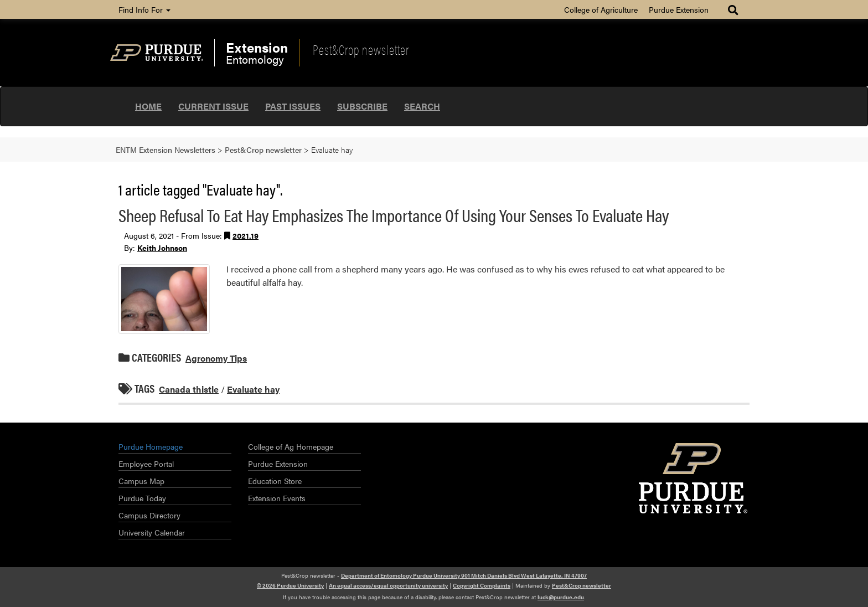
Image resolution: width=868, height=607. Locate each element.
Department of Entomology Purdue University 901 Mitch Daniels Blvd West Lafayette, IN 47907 (464, 575)
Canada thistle (189, 389)
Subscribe (362, 106)
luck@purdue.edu (561, 597)
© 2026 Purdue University (290, 585)
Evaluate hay (253, 389)
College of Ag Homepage (291, 446)
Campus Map (141, 481)
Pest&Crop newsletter (361, 49)
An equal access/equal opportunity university (388, 585)
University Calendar (152, 532)
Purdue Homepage (151, 446)
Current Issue (213, 106)
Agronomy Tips (216, 358)
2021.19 (246, 235)
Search (422, 106)
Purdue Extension (679, 9)
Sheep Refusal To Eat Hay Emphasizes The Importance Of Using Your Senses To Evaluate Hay (394, 215)
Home (148, 106)
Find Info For (144, 9)
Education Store (275, 481)
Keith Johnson (162, 248)
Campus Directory (149, 515)
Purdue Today (142, 498)
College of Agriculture (601, 9)
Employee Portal (146, 464)
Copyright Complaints (482, 585)
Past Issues (293, 106)
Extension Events (277, 498)
